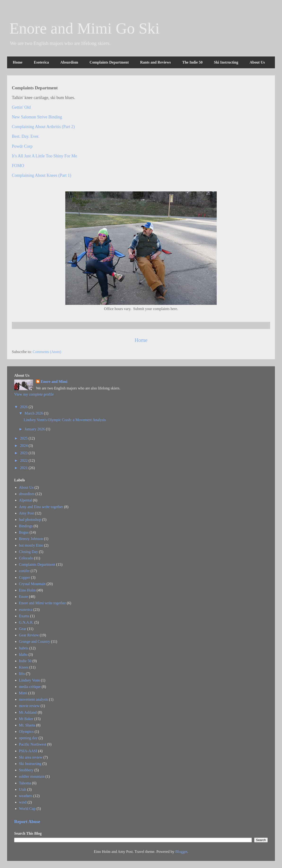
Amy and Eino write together (41, 507)
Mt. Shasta (27, 725)
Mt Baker (26, 719)
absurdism (27, 494)
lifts (22, 674)
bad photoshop (30, 520)
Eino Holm (27, 590)
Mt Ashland (28, 712)
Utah (23, 789)
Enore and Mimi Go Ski (84, 28)
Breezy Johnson (31, 539)
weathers (26, 796)
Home (18, 62)
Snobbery (26, 770)
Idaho (23, 654)
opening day (28, 738)
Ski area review (31, 757)
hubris (24, 648)
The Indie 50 (192, 62)
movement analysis (33, 699)
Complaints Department (109, 62)
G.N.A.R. (26, 622)
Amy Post (26, 513)
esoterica (26, 610)
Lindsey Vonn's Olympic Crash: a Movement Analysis (65, 420)
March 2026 (34, 413)
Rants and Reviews (155, 62)
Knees (24, 667)
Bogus (24, 532)
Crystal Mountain (32, 584)
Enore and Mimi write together (42, 603)
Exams (24, 616)
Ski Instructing (226, 62)
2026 (24, 407)
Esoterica (41, 62)
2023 (24, 453)
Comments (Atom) (47, 352)
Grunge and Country (35, 641)
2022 (24, 460)
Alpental (25, 500)
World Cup (27, 809)
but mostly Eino (31, 545)
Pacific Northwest (33, 744)
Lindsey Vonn (29, 680)
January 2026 (35, 429)
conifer (24, 571)
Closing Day (28, 552)
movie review (29, 706)
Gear (23, 629)
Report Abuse (27, 822)
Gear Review (29, 635)
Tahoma (25, 783)
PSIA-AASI (28, 751)
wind (23, 802)
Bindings (26, 526)
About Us (257, 62)
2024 (24, 446)
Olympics (26, 732)
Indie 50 (25, 661)
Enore (23, 597)
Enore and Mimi (54, 382)
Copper (24, 577)
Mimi (23, 693)
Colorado (26, 558)
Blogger (181, 852)
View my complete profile (34, 394)
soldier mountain (32, 776)
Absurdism (69, 62)
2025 (24, 438)
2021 (24, 468)
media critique (30, 687)
